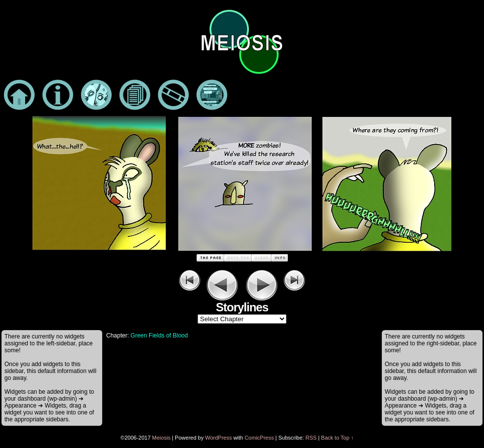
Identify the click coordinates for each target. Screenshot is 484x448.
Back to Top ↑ (337, 438)
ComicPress (259, 438)
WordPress (218, 438)
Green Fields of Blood (159, 336)
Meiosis (161, 438)
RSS (311, 438)
